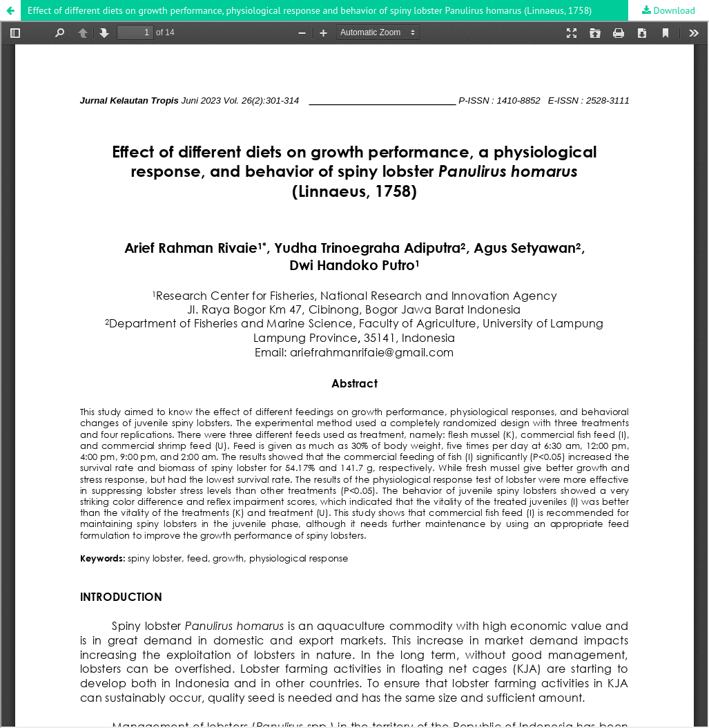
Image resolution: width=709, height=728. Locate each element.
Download (673, 10)
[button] (10, 10)
